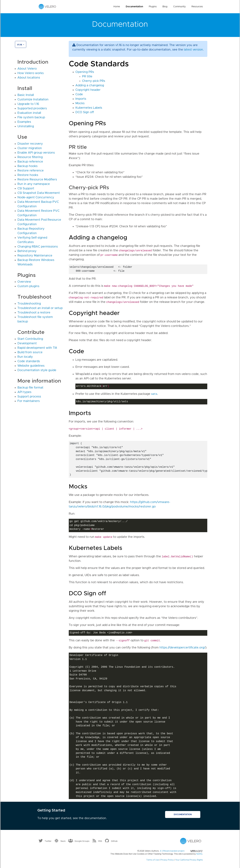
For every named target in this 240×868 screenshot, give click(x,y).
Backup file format (30, 388)
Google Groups (82, 841)
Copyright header (88, 90)
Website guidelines (31, 366)
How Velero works (31, 73)
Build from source (30, 352)
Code (79, 94)
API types (24, 392)
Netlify (199, 854)
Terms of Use (153, 860)
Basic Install (26, 95)
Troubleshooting (29, 304)
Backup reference (30, 162)
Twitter (48, 841)
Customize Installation (33, 100)
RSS (100, 841)
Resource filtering (30, 157)
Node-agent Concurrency (36, 197)
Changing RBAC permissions (38, 247)
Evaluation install (29, 113)
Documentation (134, 7)
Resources (197, 7)
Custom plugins (28, 286)
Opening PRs (85, 72)
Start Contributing (30, 339)
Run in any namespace (34, 184)
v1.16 (20, 45)
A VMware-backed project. (181, 851)
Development (27, 343)
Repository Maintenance (35, 256)
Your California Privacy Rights (189, 860)
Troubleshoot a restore (34, 313)
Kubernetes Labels (89, 108)
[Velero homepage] (47, 6)
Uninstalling (26, 126)
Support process (29, 397)
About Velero (27, 69)
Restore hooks (28, 175)
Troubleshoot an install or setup (40, 308)
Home (117, 7)
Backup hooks (27, 166)
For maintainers (29, 401)
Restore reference (31, 171)
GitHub (114, 841)
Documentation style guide (37, 370)
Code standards (29, 361)
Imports (81, 99)
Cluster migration (30, 148)
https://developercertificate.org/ (182, 648)
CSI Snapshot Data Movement (39, 193)
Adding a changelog (90, 85)
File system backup (31, 117)
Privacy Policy (167, 860)
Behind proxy (27, 251)
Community (179, 7)
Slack (63, 841)
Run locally (25, 357)
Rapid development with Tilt (37, 348)
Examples (24, 122)
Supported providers (32, 109)
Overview (24, 282)
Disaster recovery (30, 144)
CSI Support (26, 189)
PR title (87, 77)
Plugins (153, 7)
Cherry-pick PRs (94, 81)
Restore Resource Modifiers (37, 180)
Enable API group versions (36, 153)
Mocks (80, 103)
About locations (29, 78)
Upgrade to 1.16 (28, 104)
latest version (193, 50)
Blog (165, 7)
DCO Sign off (85, 112)
